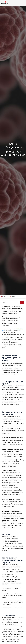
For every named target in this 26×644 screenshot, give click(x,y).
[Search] (22, 333)
